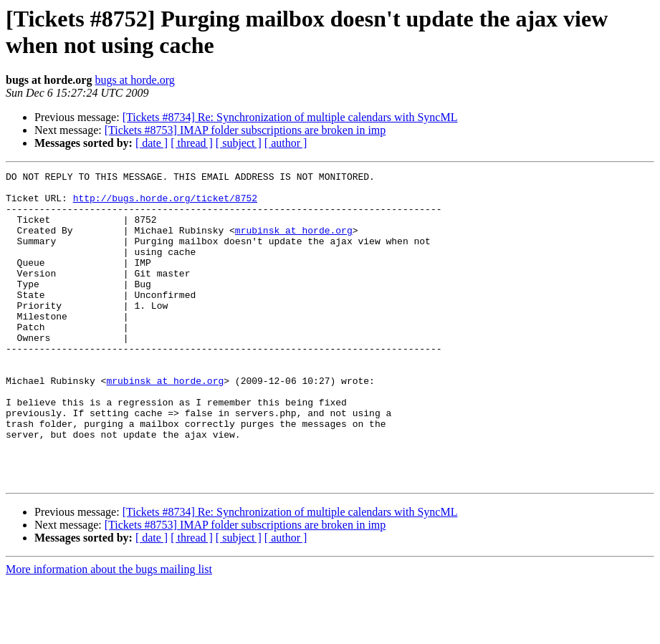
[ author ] (286, 143)
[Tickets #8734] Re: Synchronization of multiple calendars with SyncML (290, 117)
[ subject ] (239, 143)
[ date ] (152, 143)
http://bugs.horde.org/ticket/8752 (165, 204)
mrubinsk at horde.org (294, 243)
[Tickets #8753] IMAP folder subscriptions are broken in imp (245, 130)
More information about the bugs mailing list (109, 631)
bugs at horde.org (134, 80)
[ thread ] (192, 143)
